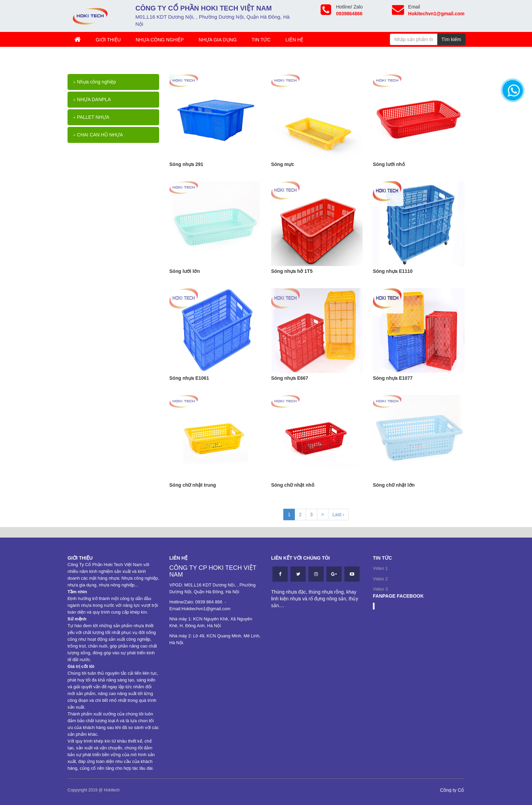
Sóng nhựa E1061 (189, 378)
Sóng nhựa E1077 (393, 378)
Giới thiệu (108, 40)
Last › (338, 514)
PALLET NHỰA (91, 117)
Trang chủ (84, 57)
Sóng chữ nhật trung (193, 485)
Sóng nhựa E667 (290, 378)
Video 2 (380, 579)
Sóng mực (283, 164)
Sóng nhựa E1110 (393, 271)
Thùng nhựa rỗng (125, 57)
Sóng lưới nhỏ (389, 164)
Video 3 (380, 589)
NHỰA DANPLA (92, 99)
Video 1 (380, 568)
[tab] (113, 82)
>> (102, 57)
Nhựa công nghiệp (160, 40)
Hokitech (112, 790)
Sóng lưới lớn (185, 271)
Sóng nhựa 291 (186, 164)
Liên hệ (294, 40)
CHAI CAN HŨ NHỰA (98, 135)
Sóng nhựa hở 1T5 (292, 271)
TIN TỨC (261, 40)
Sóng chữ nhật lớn (394, 485)
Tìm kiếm (451, 39)
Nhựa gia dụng (218, 40)
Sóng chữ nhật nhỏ (293, 485)
